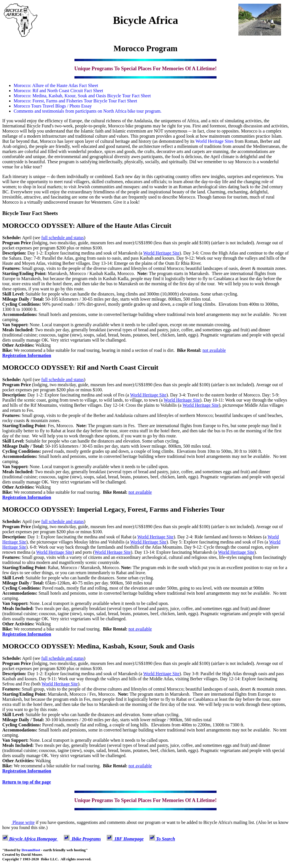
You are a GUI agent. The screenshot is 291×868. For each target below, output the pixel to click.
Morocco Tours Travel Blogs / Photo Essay (53, 106)
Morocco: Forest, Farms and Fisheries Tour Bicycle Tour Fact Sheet (75, 101)
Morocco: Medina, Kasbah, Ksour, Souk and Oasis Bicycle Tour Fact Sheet (82, 96)
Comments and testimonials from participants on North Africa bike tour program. (88, 111)
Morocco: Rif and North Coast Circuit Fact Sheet (58, 91)
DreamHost (31, 850)
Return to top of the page (27, 782)
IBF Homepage (125, 839)
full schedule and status (63, 238)
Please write (18, 822)
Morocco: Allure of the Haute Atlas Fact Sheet (56, 85)
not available (214, 350)
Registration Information (27, 355)
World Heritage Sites (215, 141)
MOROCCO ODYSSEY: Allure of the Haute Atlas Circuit (87, 226)
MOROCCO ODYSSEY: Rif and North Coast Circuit (80, 367)
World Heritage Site (161, 253)
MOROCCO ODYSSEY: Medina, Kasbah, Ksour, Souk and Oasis (98, 646)
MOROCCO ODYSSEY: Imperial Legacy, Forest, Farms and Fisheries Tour (114, 509)
